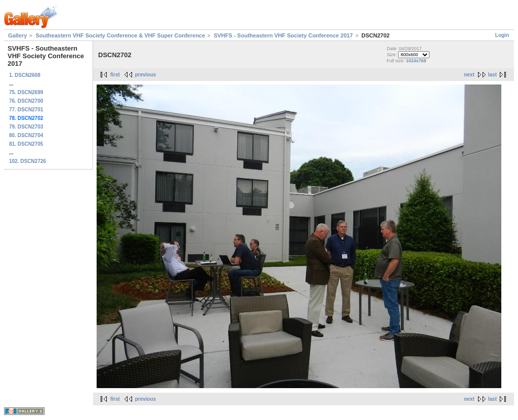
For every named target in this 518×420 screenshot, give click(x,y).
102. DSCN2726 (28, 161)
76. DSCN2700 (26, 101)
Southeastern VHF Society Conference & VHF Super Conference (120, 35)
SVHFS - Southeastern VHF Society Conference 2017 (283, 35)
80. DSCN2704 (26, 135)
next (469, 75)
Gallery (17, 35)
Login (502, 35)
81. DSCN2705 (26, 144)
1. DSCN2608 (25, 75)
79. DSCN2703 (26, 127)
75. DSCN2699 (26, 92)
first (115, 75)
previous (146, 75)
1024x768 (416, 61)
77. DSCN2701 (26, 110)
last (492, 75)
